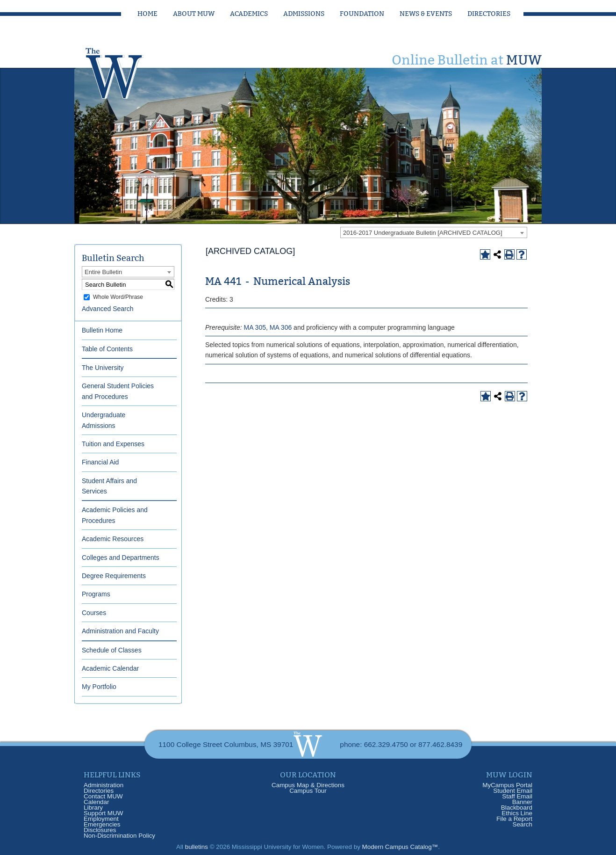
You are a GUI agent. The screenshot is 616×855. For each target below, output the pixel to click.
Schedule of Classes (112, 650)
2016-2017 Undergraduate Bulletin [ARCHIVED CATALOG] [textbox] (423, 233)
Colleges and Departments (121, 558)
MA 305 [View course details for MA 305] (254, 327)
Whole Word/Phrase (118, 297)
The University (103, 368)
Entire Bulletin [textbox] (103, 272)
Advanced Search (108, 309)
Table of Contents (107, 349)
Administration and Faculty (120, 631)
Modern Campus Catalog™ (400, 847)
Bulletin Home (102, 330)
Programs (96, 594)
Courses (94, 613)
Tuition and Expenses (113, 444)
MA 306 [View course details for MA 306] (281, 327)
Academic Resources (113, 539)
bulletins (197, 847)
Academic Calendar (110, 668)
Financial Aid (100, 462)
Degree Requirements (114, 576)
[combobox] (434, 232)
